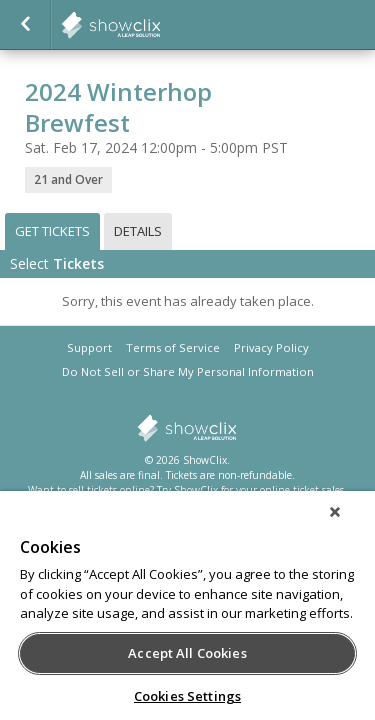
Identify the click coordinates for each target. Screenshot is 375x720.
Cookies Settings (187, 696)
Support (89, 347)
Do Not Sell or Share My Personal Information (188, 371)
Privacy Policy (271, 347)
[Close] (349, 525)
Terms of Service (173, 347)
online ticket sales (302, 490)
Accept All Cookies (187, 653)
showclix (160, 25)
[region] (187, 612)
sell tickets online (109, 490)
